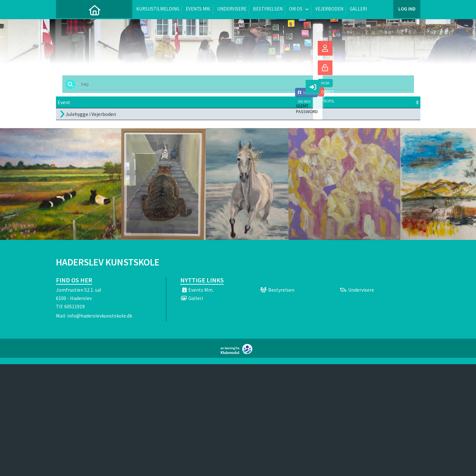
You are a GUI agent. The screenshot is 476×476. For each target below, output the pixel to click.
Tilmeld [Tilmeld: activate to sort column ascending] (344, 102)
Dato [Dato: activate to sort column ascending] (138, 102)
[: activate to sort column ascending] (400, 102)
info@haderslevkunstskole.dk (100, 316)
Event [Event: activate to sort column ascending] (64, 102)
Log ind (407, 9)
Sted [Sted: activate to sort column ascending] (233, 102)
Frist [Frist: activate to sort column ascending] (200, 102)
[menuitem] (66, 10)
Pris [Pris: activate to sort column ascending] (307, 102)
